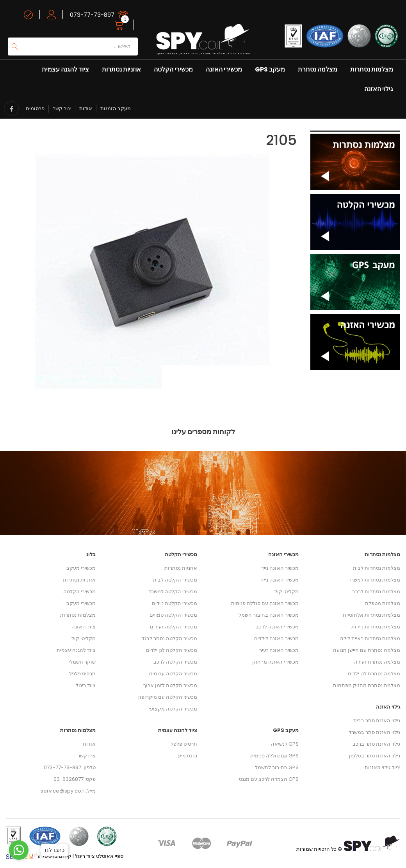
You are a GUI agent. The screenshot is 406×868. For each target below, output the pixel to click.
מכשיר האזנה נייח (280, 580)
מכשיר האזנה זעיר (279, 650)
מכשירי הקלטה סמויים (173, 615)
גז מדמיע (188, 756)
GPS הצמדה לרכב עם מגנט (269, 779)
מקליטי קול (84, 638)
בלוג (91, 554)
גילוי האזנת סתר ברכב (376, 744)
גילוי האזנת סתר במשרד (374, 732)
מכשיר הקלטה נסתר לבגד (169, 638)
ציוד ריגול (86, 685)
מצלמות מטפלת (383, 603)
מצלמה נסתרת (318, 69)
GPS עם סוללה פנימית (274, 756)
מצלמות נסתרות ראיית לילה (370, 638)
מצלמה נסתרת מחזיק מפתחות (367, 685)
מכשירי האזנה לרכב (277, 627)
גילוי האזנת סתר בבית (377, 720)
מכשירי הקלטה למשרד (173, 591)
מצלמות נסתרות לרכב (376, 591)
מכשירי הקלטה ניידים (175, 603)
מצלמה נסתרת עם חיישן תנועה (367, 650)
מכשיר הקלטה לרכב (175, 662)
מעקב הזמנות (116, 108)
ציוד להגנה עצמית (65, 69)
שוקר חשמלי (82, 662)
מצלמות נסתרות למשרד (374, 580)
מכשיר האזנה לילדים (276, 638)
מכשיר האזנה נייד (280, 568)
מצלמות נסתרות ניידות (376, 627)
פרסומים (35, 108)
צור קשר (62, 108)
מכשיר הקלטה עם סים (173, 674)
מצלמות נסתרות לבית (377, 568)
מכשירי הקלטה (173, 69)
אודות (86, 108)
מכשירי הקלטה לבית (175, 580)
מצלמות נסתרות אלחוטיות (371, 615)
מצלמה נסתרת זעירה (377, 662)
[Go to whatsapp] (19, 850)
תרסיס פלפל (82, 674)
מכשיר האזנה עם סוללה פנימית (265, 603)
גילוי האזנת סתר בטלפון (375, 756)
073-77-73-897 (92, 15)
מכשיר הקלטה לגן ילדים (172, 650)
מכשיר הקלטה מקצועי (173, 709)
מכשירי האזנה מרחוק (275, 662)
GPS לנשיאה (285, 744)
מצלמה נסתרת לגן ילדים (374, 674)
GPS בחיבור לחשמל (277, 767)
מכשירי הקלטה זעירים (174, 627)
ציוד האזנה (84, 627)
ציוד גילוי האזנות (382, 767)
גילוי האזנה (379, 89)
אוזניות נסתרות (121, 69)
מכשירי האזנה (224, 69)
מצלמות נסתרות (372, 69)
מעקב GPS (270, 69)
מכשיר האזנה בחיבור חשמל (269, 615)
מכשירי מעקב (81, 568)
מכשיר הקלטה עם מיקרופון (168, 697)
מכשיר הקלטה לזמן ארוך (170, 685)
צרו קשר (86, 756)
